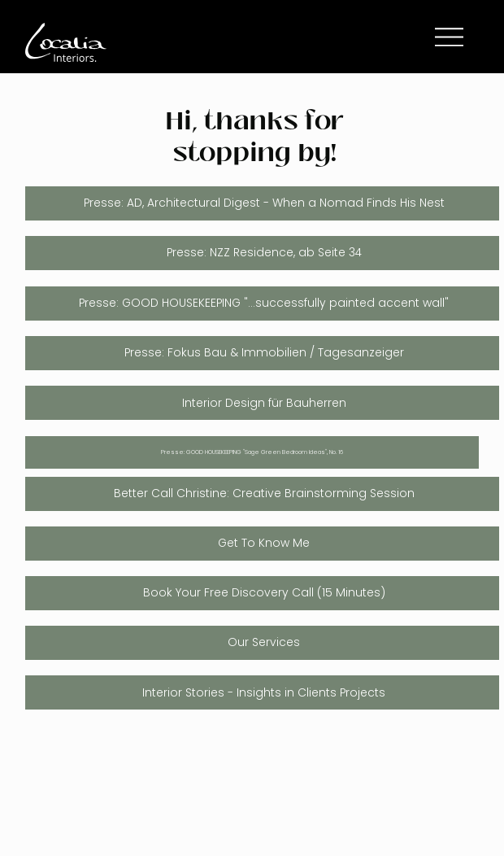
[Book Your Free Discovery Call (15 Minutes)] (262, 593)
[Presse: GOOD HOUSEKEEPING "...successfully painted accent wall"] (262, 304)
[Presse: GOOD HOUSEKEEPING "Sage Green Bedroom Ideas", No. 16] (252, 453)
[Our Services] (262, 643)
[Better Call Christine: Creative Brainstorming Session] (262, 494)
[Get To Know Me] (262, 544)
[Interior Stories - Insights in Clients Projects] (262, 692)
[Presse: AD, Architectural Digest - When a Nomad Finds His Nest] (262, 203)
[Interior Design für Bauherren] (262, 403)
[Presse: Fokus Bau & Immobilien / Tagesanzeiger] (262, 353)
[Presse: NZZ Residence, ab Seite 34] (262, 253)
